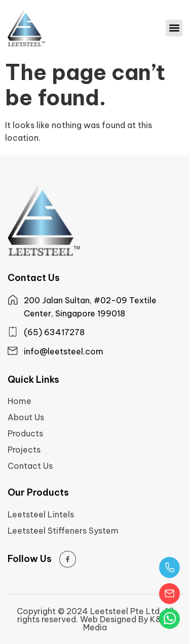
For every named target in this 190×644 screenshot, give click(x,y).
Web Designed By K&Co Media (127, 623)
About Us (26, 417)
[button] (174, 28)
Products (25, 433)
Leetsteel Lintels (41, 514)
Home (20, 401)
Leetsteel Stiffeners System (63, 531)
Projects (24, 450)
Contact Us (30, 466)
